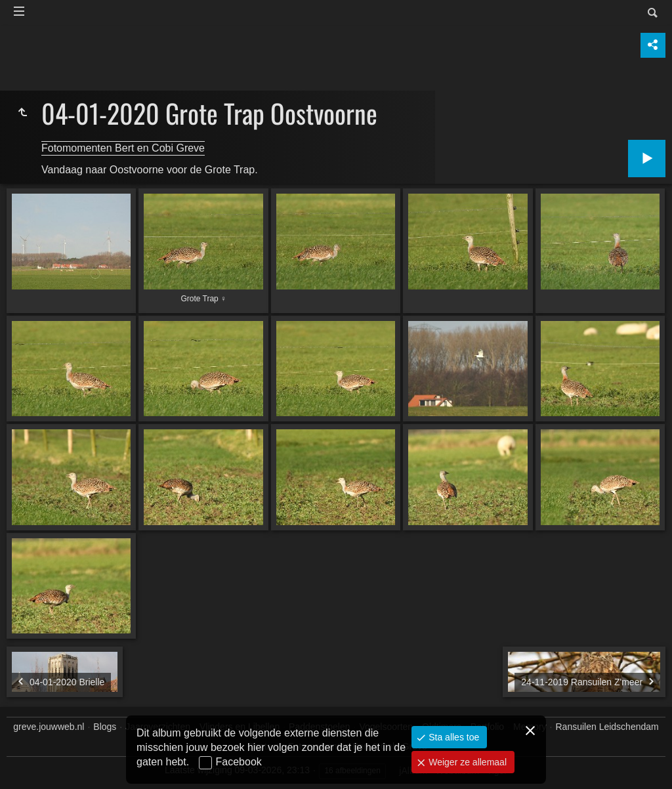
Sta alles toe (452, 737)
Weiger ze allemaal (466, 762)
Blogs (105, 727)
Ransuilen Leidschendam (607, 727)
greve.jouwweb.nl (49, 727)
